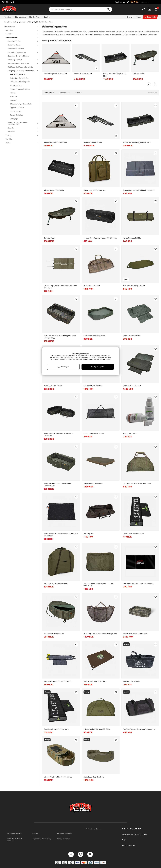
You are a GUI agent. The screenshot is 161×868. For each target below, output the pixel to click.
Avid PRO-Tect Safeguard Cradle (56, 583)
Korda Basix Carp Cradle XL (94, 777)
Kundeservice (120, 2)
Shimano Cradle (139, 74)
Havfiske (21, 139)
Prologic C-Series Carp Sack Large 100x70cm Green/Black (61, 535)
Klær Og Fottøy (35, 17)
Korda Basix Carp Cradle (53, 386)
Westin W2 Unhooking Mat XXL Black (115, 75)
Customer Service (95, 829)
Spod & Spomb (16, 111)
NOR (9, 2)
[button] (142, 2)
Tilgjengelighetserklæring (41, 839)
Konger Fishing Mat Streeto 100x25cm (58, 681)
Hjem (5, 22)
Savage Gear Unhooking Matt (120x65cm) (139, 190)
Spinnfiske (21, 30)
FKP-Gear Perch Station (132, 681)
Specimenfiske (23, 22)
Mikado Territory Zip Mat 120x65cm (97, 729)
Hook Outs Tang (16, 85)
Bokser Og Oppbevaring (22, 52)
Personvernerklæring (65, 833)
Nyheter (130, 17)
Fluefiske (21, 34)
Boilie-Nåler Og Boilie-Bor (19, 78)
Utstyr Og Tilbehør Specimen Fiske (41, 22)
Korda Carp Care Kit (130, 433)
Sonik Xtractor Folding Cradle (94, 336)
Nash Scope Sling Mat (92, 286)
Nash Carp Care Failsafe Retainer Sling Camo (100, 634)
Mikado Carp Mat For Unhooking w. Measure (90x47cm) (60, 287)
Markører (13, 100)
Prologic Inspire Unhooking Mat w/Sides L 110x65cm (59, 435)
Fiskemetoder (13, 22)
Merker (139, 17)
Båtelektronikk (20, 17)
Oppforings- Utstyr (17, 108)
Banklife (22, 128)
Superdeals (150, 17)
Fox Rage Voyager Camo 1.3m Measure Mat (139, 729)
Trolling (21, 135)
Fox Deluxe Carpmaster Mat (54, 634)
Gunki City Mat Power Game (133, 534)
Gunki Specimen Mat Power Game (56, 729)
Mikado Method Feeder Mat (54, 190)
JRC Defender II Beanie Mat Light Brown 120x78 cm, (98, 585)
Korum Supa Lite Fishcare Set (94, 190)
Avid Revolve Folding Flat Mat (134, 286)
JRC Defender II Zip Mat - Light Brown (137, 483)
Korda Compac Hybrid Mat (93, 483)
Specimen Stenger (22, 41)
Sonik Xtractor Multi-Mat (132, 336)
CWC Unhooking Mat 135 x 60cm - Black (138, 583)
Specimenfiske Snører (16, 49)
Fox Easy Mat (88, 534)
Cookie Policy (105, 359)
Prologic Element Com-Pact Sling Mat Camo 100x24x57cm (60, 337)
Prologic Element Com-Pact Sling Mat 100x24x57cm (58, 485)
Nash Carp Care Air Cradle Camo (135, 634)
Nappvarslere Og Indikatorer (22, 63)
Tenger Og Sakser (17, 115)
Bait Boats (22, 132)
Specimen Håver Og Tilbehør (18, 56)
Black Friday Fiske (128, 845)
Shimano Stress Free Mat (93, 386)
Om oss (35, 833)
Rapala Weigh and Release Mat (55, 74)
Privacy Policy (88, 359)
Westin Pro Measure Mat (83, 74)
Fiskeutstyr (8, 17)
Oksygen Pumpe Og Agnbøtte (21, 104)
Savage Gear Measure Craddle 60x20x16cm (100, 238)
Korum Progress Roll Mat (132, 238)
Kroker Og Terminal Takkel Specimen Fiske (22, 123)
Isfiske (21, 143)
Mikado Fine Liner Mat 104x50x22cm (58, 777)
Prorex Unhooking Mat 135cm (94, 433)
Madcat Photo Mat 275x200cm (95, 681)
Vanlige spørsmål (63, 839)
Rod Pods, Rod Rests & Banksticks (22, 67)
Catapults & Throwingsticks (20, 82)
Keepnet (13, 93)
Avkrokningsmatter (18, 74)
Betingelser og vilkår (15, 833)
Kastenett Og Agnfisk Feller (20, 89)
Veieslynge (14, 119)
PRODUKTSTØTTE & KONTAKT (15, 840)
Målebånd (14, 96)
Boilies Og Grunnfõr (22, 60)
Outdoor (47, 17)
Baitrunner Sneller (22, 45)
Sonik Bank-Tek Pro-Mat (132, 386)
